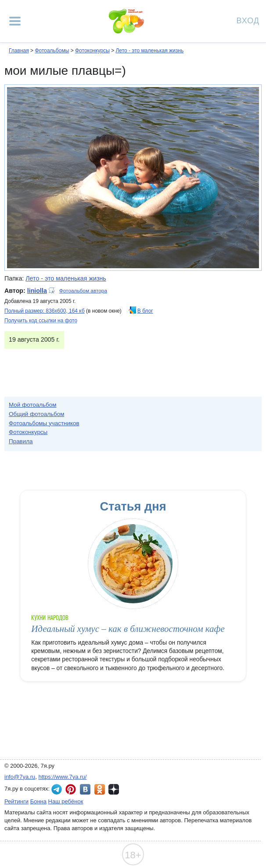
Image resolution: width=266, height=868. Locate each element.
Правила (21, 441)
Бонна (38, 801)
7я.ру (114, 789)
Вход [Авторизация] (248, 20)
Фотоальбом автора (83, 291)
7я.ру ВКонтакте (85, 789)
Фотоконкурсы (92, 51)
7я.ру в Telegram (57, 789)
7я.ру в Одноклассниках (100, 789)
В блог (145, 311)
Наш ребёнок (66, 801)
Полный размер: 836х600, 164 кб (45, 311)
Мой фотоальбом (33, 405)
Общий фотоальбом (36, 414)
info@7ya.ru (20, 777)
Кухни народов (50, 618)
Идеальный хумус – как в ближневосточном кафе (128, 629)
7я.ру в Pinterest (71, 789)
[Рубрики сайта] (15, 21)
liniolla (37, 291)
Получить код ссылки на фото (41, 321)
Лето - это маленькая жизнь (149, 51)
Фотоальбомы (52, 51)
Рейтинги (16, 801)
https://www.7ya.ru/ (63, 777)
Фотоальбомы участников (44, 423)
